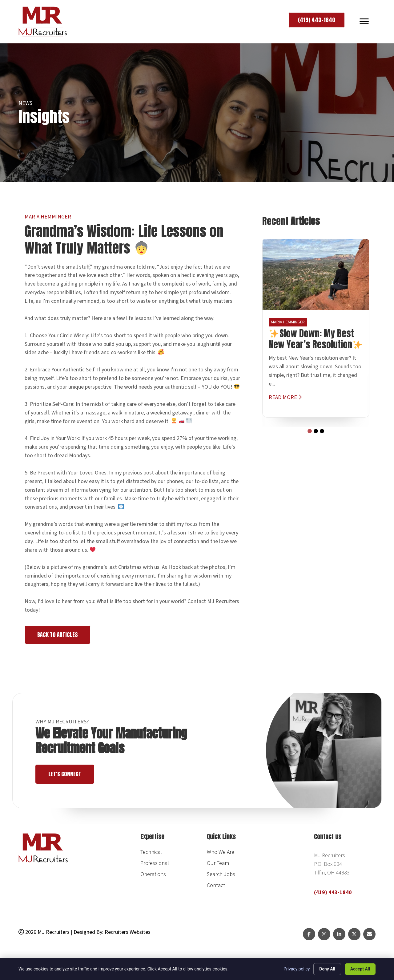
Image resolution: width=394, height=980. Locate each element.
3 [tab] (320, 430)
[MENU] (364, 22)
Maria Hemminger (48, 217)
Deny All (327, 969)
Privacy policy (297, 969)
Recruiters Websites (128, 932)
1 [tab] (308, 430)
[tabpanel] (316, 328)
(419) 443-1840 (333, 892)
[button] (317, 20)
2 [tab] (314, 430)
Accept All (360, 969)
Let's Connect (67, 774)
